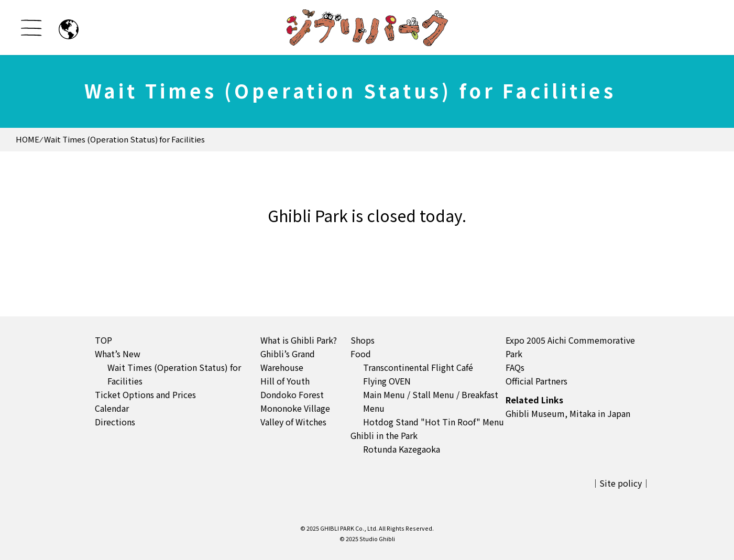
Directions (115, 422)
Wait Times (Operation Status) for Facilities (174, 374)
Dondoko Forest (292, 394)
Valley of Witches (293, 422)
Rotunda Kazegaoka (402, 449)
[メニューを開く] (31, 28)
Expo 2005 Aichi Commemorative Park (570, 347)
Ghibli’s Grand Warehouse (288, 360)
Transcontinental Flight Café (418, 367)
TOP (103, 340)
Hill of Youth (285, 381)
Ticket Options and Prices (145, 394)
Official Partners (536, 381)
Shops (363, 340)
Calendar (112, 408)
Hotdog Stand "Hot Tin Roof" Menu (434, 422)
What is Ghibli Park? (299, 340)
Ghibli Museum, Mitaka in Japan (568, 413)
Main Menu (384, 394)
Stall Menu (433, 394)
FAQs (515, 367)
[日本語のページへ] (69, 29)
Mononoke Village (295, 408)
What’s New (118, 354)
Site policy (621, 483)
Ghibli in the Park (384, 435)
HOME (28, 139)
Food (361, 354)
